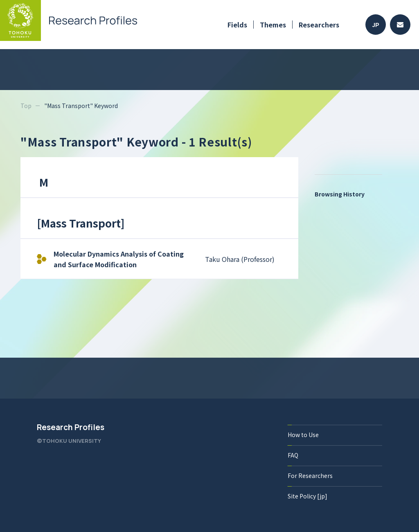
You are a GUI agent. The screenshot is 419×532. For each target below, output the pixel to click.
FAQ (293, 455)
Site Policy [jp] (307, 496)
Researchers (319, 25)
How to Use (303, 435)
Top (26, 106)
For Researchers (310, 476)
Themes (273, 25)
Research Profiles (71, 427)
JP (376, 25)
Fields (237, 25)
